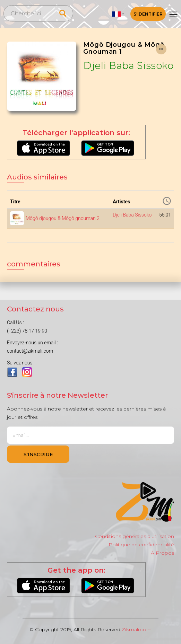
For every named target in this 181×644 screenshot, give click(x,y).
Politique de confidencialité (141, 545)
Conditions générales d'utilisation (135, 536)
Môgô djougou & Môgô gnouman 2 (63, 218)
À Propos (162, 553)
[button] (118, 14)
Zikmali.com (137, 629)
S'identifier (148, 14)
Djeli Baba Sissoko (128, 65)
